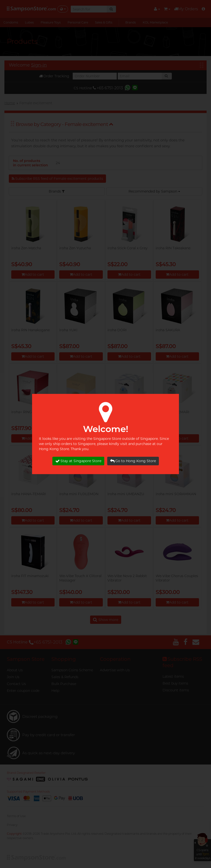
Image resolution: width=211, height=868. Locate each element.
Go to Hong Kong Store (133, 461)
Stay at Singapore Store (78, 461)
